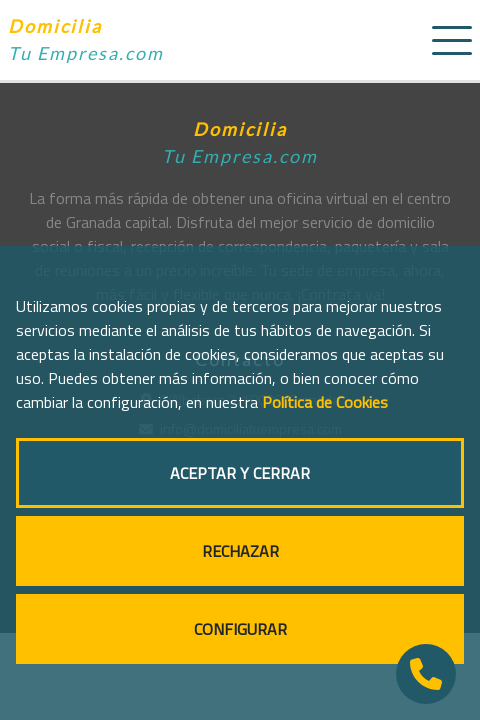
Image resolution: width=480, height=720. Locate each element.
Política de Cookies (325, 402)
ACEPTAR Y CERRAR (240, 473)
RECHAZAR (240, 551)
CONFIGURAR (240, 629)
